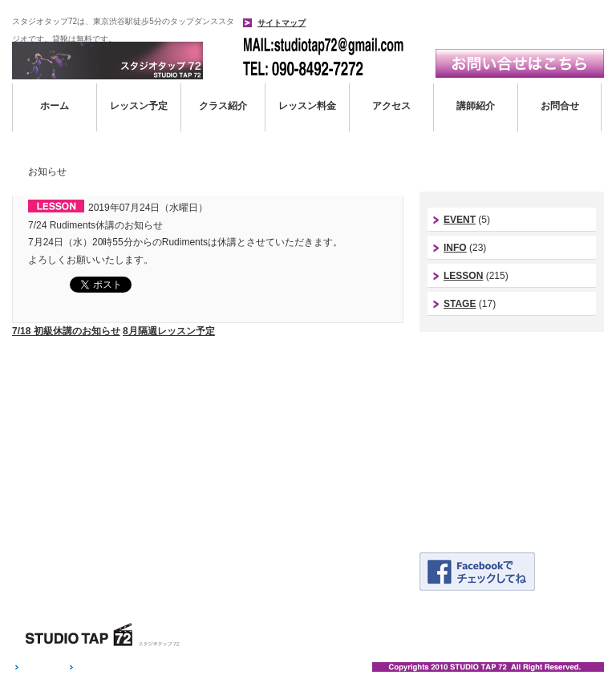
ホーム (55, 106)
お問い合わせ (563, 637)
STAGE (460, 304)
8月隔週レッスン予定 (169, 331)
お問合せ (560, 106)
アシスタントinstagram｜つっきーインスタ (512, 418)
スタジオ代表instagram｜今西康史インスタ (512, 366)
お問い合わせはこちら (520, 63)
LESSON (463, 276)
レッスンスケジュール (243, 637)
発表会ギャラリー (512, 522)
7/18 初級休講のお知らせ (66, 331)
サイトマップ (282, 23)
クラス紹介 (223, 106)
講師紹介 (476, 106)
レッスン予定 (139, 106)
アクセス (391, 106)
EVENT (460, 220)
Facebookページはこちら (477, 572)
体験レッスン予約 (512, 470)
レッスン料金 (307, 106)
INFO (455, 248)
